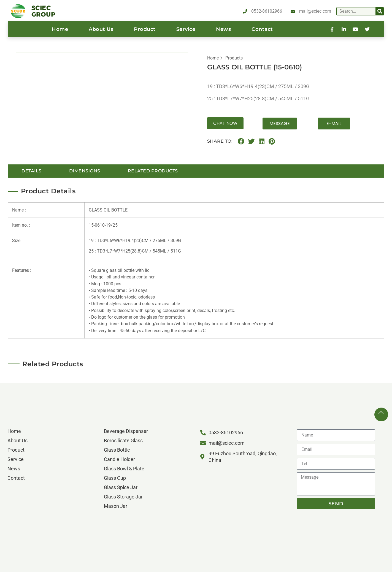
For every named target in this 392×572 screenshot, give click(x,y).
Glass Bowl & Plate (124, 469)
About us (101, 29)
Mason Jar (116, 506)
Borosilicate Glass (123, 440)
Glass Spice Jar (121, 487)
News (223, 29)
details (32, 171)
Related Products (153, 171)
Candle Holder (119, 459)
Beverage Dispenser (126, 431)
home (60, 29)
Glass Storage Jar (123, 497)
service (186, 29)
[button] (225, 123)
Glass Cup (115, 478)
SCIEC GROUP (44, 11)
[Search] (380, 11)
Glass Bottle (117, 450)
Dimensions (85, 171)
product (145, 29)
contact (262, 29)
